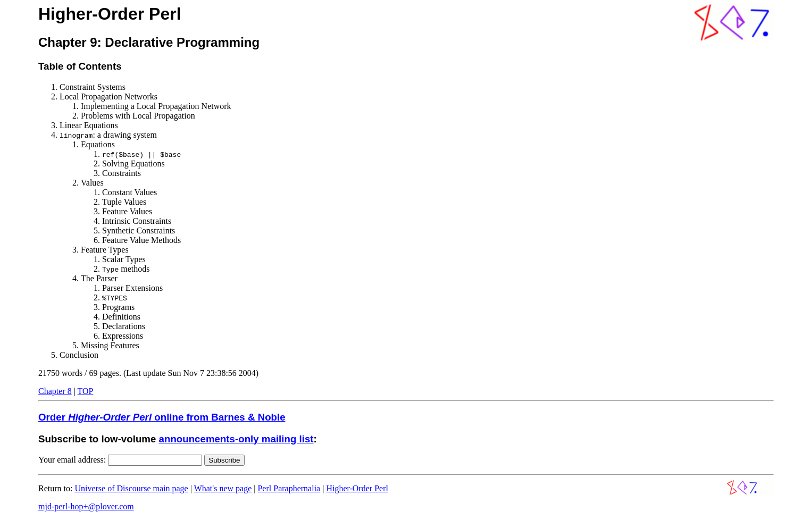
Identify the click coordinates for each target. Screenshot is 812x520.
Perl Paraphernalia (289, 488)
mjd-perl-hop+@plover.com (86, 506)
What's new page (223, 488)
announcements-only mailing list (236, 439)
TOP (86, 391)
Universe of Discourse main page (131, 488)
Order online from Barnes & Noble (162, 417)
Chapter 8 (55, 391)
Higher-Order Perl (357, 488)
